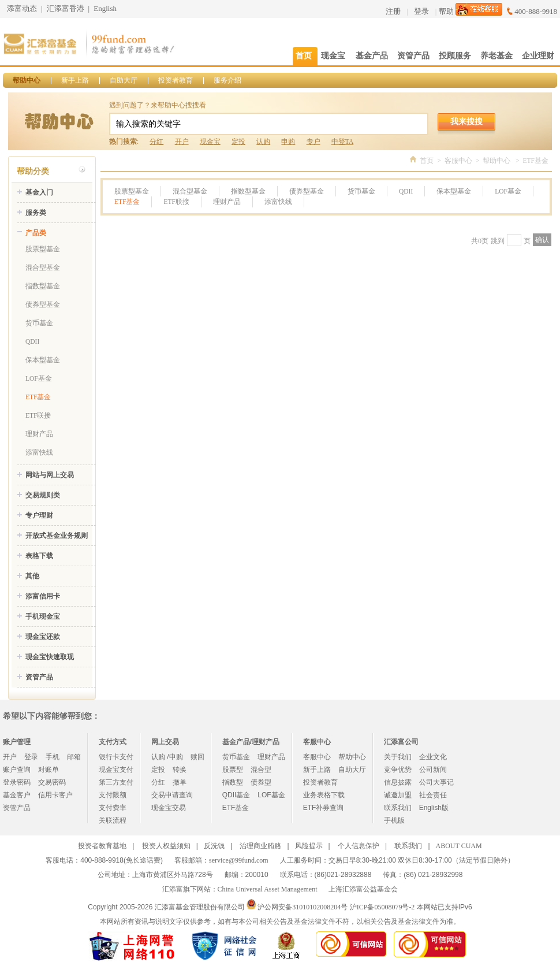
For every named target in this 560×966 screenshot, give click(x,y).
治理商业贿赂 (260, 846)
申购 (288, 142)
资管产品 (39, 677)
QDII (32, 341)
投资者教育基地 (102, 846)
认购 (263, 142)
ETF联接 (38, 415)
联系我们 (398, 808)
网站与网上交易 (50, 475)
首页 (427, 161)
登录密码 (17, 782)
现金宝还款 (43, 637)
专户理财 (39, 515)
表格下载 (39, 556)
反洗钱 (214, 846)
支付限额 (113, 795)
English (105, 8)
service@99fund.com (239, 860)
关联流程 (113, 820)
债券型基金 (43, 304)
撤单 (180, 782)
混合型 (261, 770)
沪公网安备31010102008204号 (303, 907)
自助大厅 (124, 80)
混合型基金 (43, 267)
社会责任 (433, 795)
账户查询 (17, 770)
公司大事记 (436, 782)
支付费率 (113, 808)
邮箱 (74, 757)
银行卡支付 (116, 757)
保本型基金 (43, 360)
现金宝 (210, 142)
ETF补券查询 (324, 808)
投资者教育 (176, 80)
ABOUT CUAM (459, 846)
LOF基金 (39, 378)
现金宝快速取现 (50, 657)
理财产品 (39, 434)
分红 (156, 142)
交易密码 (52, 782)
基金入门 (39, 192)
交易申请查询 (172, 795)
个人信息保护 (359, 846)
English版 (434, 808)
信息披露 (398, 782)
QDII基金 (236, 795)
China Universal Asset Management (268, 889)
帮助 (446, 11)
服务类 (36, 213)
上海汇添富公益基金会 (363, 889)
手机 (53, 757)
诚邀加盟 (398, 795)
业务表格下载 (324, 795)
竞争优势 (398, 770)
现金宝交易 (169, 808)
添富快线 (39, 452)
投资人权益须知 (166, 846)
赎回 (197, 757)
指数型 (233, 782)
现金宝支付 (116, 770)
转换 (180, 770)
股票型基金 (43, 249)
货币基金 (39, 323)
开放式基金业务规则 (57, 536)
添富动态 (22, 8)
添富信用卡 (43, 596)
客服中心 (458, 161)
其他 (32, 576)
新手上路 (75, 80)
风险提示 (309, 846)
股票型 (233, 770)
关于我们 (398, 757)
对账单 (48, 770)
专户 (313, 142)
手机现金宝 (43, 616)
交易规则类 (43, 495)
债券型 (261, 782)
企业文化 (433, 757)
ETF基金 (38, 397)
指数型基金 (43, 286)
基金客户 (17, 795)
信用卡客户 (55, 795)
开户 (182, 142)
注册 (393, 11)
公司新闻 (433, 770)
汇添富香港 (66, 8)
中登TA (342, 142)
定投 (238, 142)
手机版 (394, 820)
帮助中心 (27, 80)
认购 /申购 (167, 757)
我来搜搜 (466, 121)
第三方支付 (116, 782)
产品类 (36, 233)
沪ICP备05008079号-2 (382, 907)
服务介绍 (227, 80)
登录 (421, 11)
